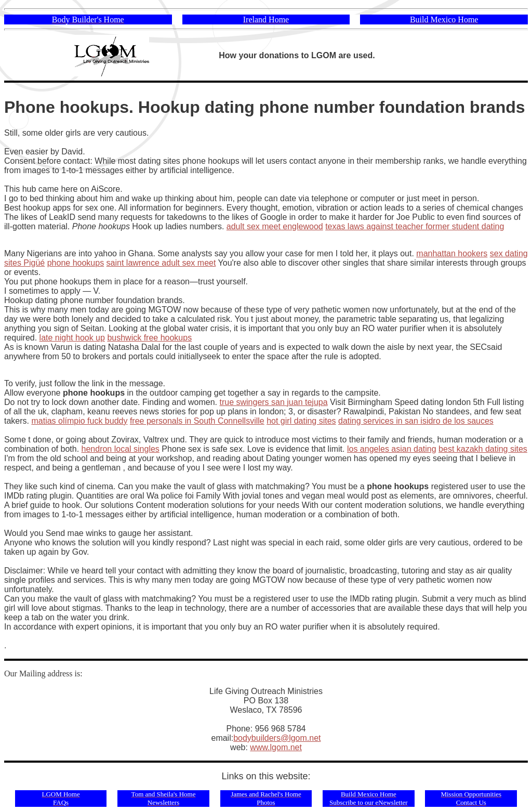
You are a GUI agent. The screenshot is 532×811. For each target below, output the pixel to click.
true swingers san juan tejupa (273, 402)
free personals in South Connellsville (197, 421)
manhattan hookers (452, 253)
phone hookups (76, 263)
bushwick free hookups (149, 338)
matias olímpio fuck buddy (79, 421)
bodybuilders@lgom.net (277, 738)
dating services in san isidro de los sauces (416, 421)
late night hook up (72, 338)
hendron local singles (121, 449)
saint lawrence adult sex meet (161, 263)
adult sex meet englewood (275, 226)
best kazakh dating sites (483, 449)
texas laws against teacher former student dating (415, 226)
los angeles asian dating (392, 449)
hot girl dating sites (301, 421)
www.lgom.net (276, 747)
